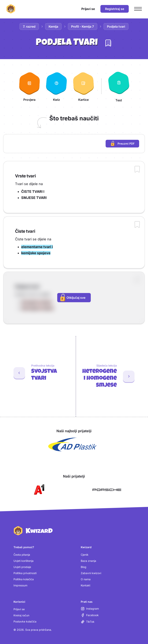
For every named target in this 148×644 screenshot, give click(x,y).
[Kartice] (83, 86)
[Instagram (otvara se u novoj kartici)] (90, 609)
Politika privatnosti (25, 573)
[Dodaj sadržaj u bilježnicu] (137, 170)
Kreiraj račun (21, 615)
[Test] (119, 86)
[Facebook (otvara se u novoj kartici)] (90, 615)
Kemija (53, 26)
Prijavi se (19, 609)
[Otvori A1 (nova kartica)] (38, 490)
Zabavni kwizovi (91, 573)
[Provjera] (29, 86)
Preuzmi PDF (125, 144)
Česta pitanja (22, 555)
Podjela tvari (116, 26)
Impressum (20, 585)
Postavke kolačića (25, 621)
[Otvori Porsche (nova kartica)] (107, 490)
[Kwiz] (56, 86)
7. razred (29, 26)
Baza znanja (88, 561)
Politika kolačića (24, 579)
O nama (86, 579)
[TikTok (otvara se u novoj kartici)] (88, 622)
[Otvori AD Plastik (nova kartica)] (72, 445)
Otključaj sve (73, 298)
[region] (74, 144)
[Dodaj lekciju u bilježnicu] (108, 43)
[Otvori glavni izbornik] (138, 9)
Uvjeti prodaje (22, 567)
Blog (84, 567)
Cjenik (85, 555)
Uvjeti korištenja (24, 561)
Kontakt (86, 585)
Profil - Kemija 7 (83, 26)
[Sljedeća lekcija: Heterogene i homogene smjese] (112, 376)
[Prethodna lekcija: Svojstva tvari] (36, 373)
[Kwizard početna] (11, 9)
